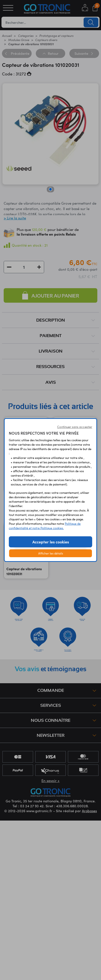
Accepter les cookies (51, 542)
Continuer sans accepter (75, 427)
